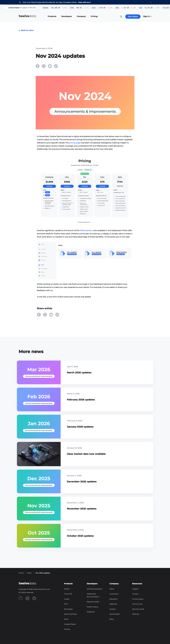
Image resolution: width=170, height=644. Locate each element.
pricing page (75, 143)
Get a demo (133, 17)
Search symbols (70, 614)
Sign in (147, 16)
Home (21, 573)
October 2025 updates (80, 536)
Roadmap (91, 612)
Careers (112, 609)
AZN (129, 8)
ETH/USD (154, 8)
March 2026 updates (79, 373)
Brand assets (115, 614)
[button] (151, 2)
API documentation (95, 589)
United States (14, 8)
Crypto (67, 599)
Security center (138, 609)
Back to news (26, 30)
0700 (60, 8)
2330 (82, 8)
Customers (114, 594)
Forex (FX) (68, 594)
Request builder (93, 602)
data (27, 16)
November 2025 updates (82, 509)
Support (135, 589)
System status (92, 607)
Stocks (67, 589)
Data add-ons (84, 2)
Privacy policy (138, 599)
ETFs (66, 604)
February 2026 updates (81, 400)
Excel (66, 619)
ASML (106, 8)
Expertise (113, 604)
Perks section (86, 230)
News (112, 619)
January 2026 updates (80, 427)
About (112, 589)
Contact (135, 594)
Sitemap (136, 614)
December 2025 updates (82, 482)
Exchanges (68, 609)
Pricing (67, 629)
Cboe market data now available (86, 454)
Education (114, 599)
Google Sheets (70, 624)
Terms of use (137, 604)
